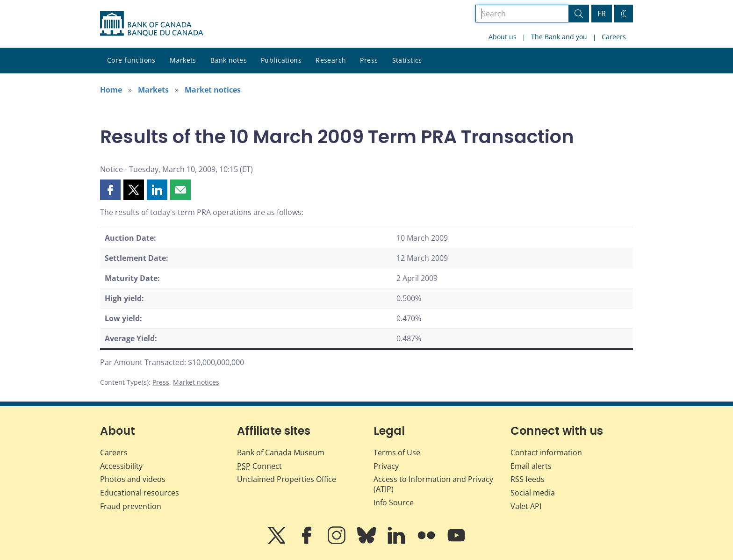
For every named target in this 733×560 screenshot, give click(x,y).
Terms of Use (397, 452)
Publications (281, 60)
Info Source (394, 503)
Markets (183, 60)
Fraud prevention (131, 506)
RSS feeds (528, 479)
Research (331, 60)
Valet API (526, 506)
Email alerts (531, 466)
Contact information (546, 452)
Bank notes (229, 60)
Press (369, 60)
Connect (259, 466)
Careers (614, 37)
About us (503, 37)
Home (111, 90)
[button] (110, 190)
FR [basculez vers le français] (602, 14)
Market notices (213, 90)
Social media (533, 493)
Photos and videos (133, 479)
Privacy (386, 466)
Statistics (407, 60)
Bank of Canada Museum (281, 452)
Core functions (131, 60)
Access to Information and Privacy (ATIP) (433, 484)
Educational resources (140, 493)
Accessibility (121, 466)
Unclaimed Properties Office (287, 479)
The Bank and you (559, 37)
